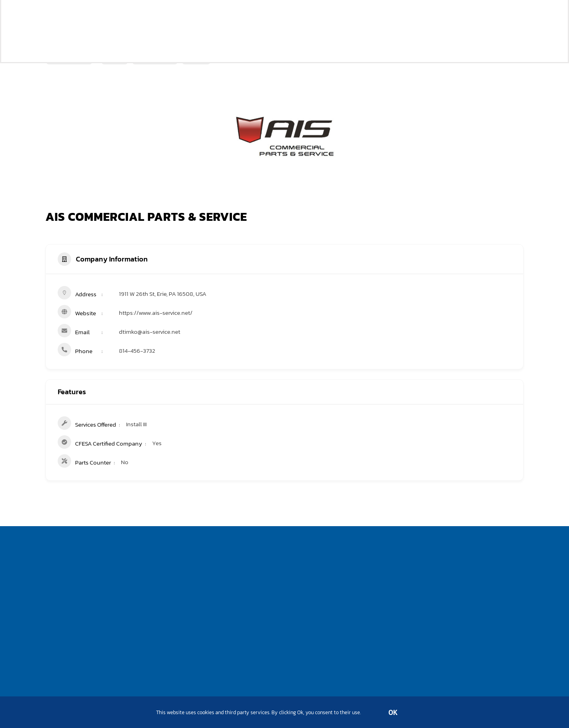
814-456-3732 (137, 351)
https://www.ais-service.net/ (156, 313)
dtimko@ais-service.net (150, 332)
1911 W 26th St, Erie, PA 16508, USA (163, 294)
